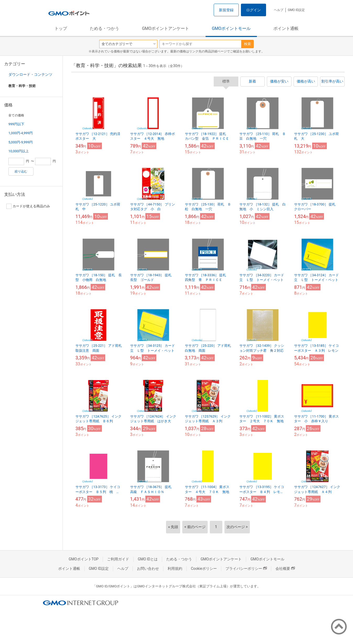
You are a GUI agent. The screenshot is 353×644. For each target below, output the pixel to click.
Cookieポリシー (204, 569)
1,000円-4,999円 (21, 133)
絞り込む (21, 171)
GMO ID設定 (296, 10)
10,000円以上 (19, 151)
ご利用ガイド (118, 559)
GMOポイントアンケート (166, 28)
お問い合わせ (148, 569)
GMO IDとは (148, 559)
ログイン (253, 10)
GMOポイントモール (231, 28)
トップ (61, 28)
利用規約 (175, 569)
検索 (247, 44)
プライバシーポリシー (246, 569)
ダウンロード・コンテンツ (30, 74)
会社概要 (285, 569)
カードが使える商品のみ (28, 206)
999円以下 (16, 124)
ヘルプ (279, 10)
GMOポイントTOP (84, 559)
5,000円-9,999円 (21, 142)
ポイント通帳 (286, 28)
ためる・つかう (104, 28)
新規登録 (226, 10)
